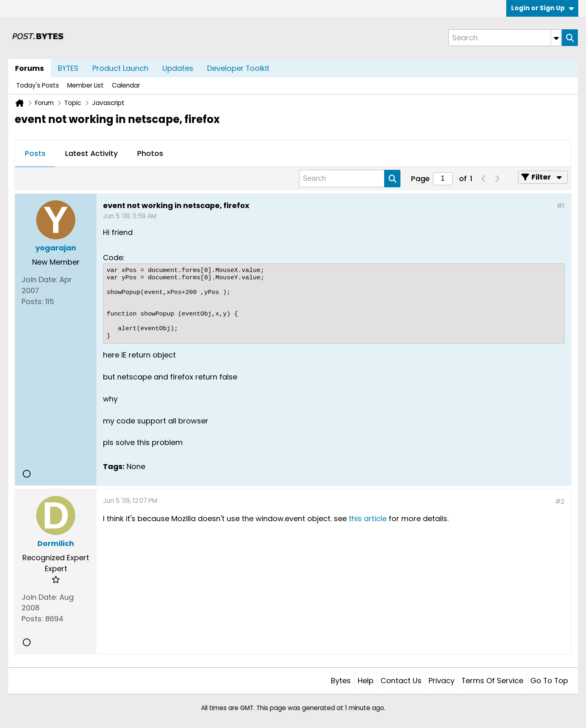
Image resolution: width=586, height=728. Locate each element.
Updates (178, 68)
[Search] (505, 38)
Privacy (442, 681)
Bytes (341, 681)
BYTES (68, 68)
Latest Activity (91, 153)
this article (368, 519)
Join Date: (39, 280)
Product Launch (120, 68)
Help (366, 681)
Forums (30, 68)
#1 (561, 206)
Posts (35, 153)
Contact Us (401, 681)
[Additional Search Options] (556, 38)
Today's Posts (38, 85)
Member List (85, 85)
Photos (150, 153)
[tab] (35, 154)
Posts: (32, 302)
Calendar (126, 85)
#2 (560, 501)
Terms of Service (492, 681)
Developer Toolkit (238, 68)
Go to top (549, 681)
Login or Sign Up (542, 8)
